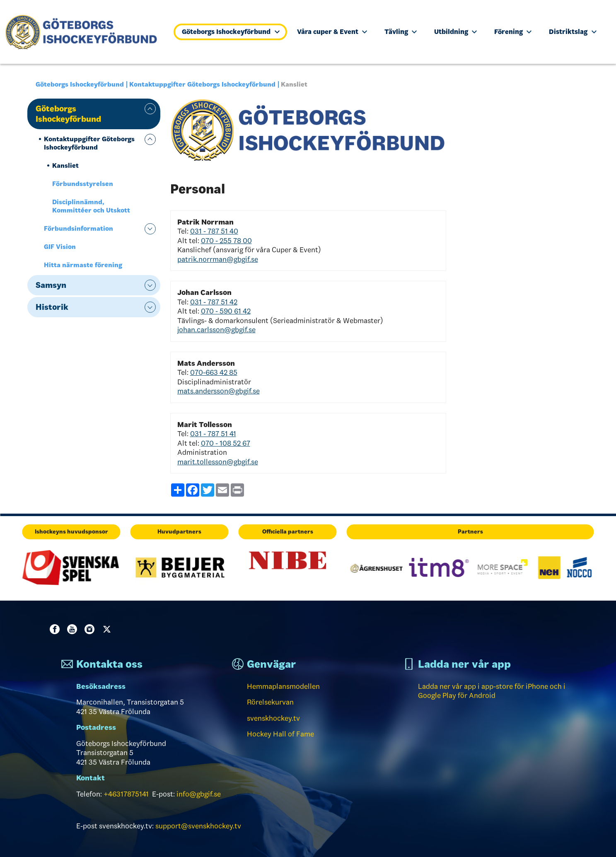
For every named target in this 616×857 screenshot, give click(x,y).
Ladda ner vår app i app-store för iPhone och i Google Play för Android (492, 691)
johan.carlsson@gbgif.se (216, 330)
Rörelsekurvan (270, 702)
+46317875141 (126, 794)
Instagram (91, 629)
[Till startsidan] (85, 32)
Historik (52, 307)
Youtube (74, 629)
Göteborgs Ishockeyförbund (231, 32)
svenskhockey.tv (273, 718)
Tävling (401, 32)
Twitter (109, 629)
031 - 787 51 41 (213, 434)
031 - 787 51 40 (214, 231)
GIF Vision (60, 247)
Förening (513, 32)
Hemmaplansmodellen (283, 686)
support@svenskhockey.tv (198, 826)
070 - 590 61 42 (226, 311)
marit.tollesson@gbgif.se (218, 462)
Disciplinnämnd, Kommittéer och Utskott (91, 206)
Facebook (56, 629)
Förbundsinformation (79, 228)
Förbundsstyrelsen (83, 184)
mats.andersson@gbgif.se (219, 391)
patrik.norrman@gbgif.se (218, 259)
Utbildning (455, 32)
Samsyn (51, 285)
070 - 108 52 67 (226, 443)
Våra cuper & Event (332, 32)
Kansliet (65, 165)
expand (150, 109)
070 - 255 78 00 (226, 241)
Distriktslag (573, 32)
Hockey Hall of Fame (280, 734)
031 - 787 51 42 (214, 302)
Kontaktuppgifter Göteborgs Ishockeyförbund (202, 84)
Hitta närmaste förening (83, 265)
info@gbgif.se (199, 794)
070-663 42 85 (214, 372)
